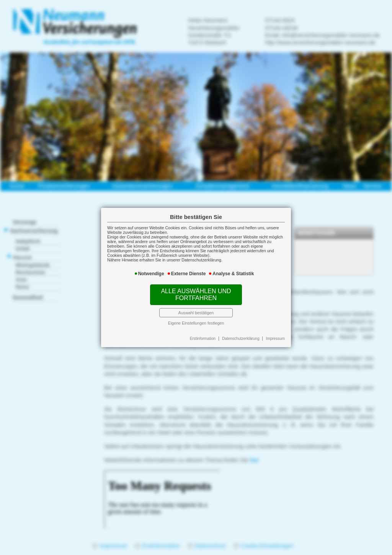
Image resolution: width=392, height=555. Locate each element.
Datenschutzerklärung (241, 339)
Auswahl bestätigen (196, 313)
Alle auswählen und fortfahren (196, 295)
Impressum (275, 339)
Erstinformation (203, 339)
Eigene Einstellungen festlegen (196, 323)
